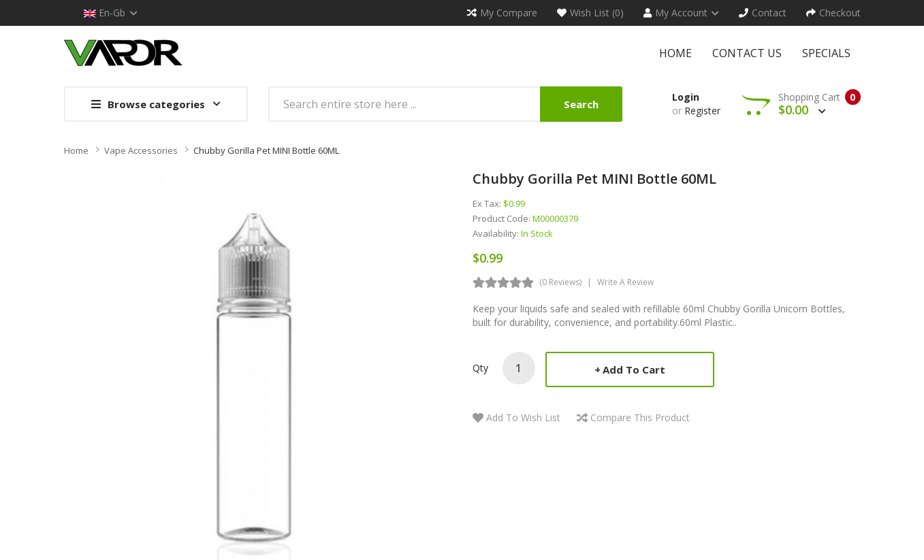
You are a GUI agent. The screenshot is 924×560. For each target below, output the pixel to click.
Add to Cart (634, 369)
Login (686, 97)
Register (702, 111)
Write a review (625, 282)
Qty (480, 368)
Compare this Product (640, 417)
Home (76, 150)
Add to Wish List (523, 417)
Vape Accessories (141, 150)
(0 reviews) (560, 282)
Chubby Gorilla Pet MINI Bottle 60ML (266, 150)
